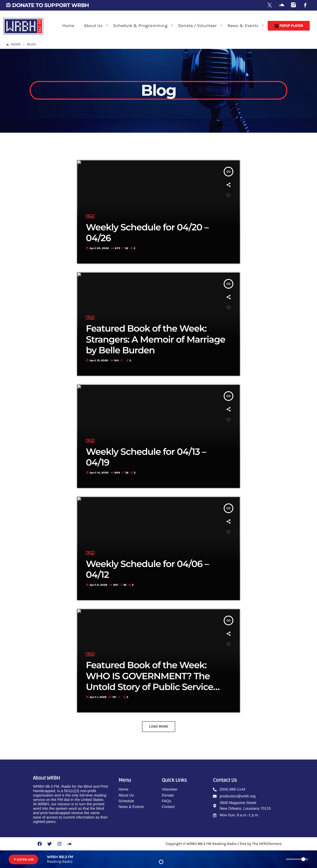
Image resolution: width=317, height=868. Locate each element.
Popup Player (289, 26)
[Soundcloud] (282, 5)
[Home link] (23, 26)
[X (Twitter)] (270, 5)
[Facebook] (305, 5)
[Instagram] (293, 5)
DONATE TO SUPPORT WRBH (47, 5)
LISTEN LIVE (23, 859)
